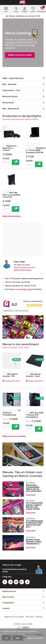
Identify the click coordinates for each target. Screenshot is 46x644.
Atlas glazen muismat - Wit (10, 375)
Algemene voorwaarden (14, 617)
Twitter (16, 581)
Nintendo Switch (10, 96)
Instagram (10, 581)
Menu (6, 10)
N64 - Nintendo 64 (11, 109)
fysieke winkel (26, 289)
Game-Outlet (27, 624)
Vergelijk (6, 158)
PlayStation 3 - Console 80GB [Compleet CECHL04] (36, 150)
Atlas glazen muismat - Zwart (33, 375)
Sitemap (39, 617)
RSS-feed (30, 617)
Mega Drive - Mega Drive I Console (10, 148)
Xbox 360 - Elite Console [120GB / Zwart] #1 (11, 195)
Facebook (5, 581)
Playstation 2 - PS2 (11, 90)
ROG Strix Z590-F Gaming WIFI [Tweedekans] (35, 415)
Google (22, 581)
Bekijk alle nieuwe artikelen (14, 436)
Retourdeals (8, 103)
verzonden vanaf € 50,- (25, 16)
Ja (6, 638)
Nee (18, 638)
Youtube (27, 581)
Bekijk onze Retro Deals (20, 55)
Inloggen (25, 10)
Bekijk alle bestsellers (12, 216)
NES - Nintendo (9, 84)
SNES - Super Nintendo (13, 78)
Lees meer (31, 495)
